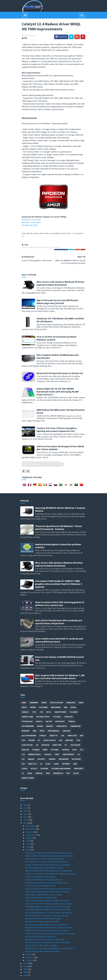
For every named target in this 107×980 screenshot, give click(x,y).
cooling (48, 746)
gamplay (39, 765)
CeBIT (57, 746)
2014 (26, 809)
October (30, 824)
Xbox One (69, 732)
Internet (66, 756)
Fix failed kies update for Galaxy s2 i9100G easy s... (48, 875)
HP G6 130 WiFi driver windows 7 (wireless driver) (47, 907)
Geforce (66, 742)
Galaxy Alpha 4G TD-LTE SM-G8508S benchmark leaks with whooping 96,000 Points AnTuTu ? (60, 385)
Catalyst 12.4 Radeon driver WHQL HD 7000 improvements (51, 866)
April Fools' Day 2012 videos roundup (42, 937)
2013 (26, 812)
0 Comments (30, 36)
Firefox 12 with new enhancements (41, 878)
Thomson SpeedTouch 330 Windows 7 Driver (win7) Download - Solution (58, 519)
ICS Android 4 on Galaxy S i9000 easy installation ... (47, 854)
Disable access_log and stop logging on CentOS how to (50, 940)
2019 (26, 797)
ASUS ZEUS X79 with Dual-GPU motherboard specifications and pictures (59, 614)
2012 (26, 815)
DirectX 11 (32, 756)
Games (44, 695)
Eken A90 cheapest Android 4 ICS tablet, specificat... (48, 934)
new (35, 723)
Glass (48, 756)
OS (37, 737)
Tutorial (57, 709)
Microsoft (60, 713)
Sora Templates (49, 976)
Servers (52, 751)
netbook (45, 737)
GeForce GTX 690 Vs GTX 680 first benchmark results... (49, 845)
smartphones (60, 704)
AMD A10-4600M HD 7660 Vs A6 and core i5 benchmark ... (50, 863)
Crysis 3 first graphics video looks (40, 869)
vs (79, 746)
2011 (26, 955)
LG (23, 765)
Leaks (30, 765)
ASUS (75, 742)
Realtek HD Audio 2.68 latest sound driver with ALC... (48, 922)
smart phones (28, 770)
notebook (76, 751)
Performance (53, 723)
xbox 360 (25, 742)
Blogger (44, 760)
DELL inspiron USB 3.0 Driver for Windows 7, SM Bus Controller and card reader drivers (60, 669)
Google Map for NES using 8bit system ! (43, 943)
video (81, 695)
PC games (74, 704)
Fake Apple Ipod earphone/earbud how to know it (47, 884)
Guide (56, 756)
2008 (26, 964)
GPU (23, 732)
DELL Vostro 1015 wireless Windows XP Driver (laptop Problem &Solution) (59, 278)
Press (24, 699)
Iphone (31, 732)
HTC (82, 742)
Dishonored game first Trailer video (41, 890)
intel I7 (34, 760)
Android (50, 718)
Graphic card (27, 709)
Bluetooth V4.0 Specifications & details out (58, 368)
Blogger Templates (65, 976)
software (54, 242)
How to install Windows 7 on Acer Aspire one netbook (49, 905)
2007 (26, 967)
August (29, 830)
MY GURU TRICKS (43, 709)
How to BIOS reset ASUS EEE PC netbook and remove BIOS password (59, 632)
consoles (68, 709)
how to (39, 713)
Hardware (34, 695)
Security (41, 751)
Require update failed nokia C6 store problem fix (47, 916)
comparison (75, 718)
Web (75, 756)
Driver (39, 242)
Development (69, 746)
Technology (27, 713)
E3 (41, 756)
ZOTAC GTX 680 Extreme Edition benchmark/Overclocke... (51, 925)
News (46, 242)
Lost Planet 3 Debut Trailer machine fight (43, 910)
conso (25, 760)
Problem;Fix (62, 718)
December (31, 818)
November (31, 821)
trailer (71, 713)
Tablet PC (53, 727)
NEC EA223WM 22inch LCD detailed (40, 928)
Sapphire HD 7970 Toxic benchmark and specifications (49, 919)
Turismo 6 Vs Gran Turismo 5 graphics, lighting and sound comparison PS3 (60, 421)
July (28, 833)
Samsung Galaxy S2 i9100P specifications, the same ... (49, 901)
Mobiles (25, 704)
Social (76, 765)
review (40, 718)
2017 (26, 800)
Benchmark (56, 699)
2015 (26, 806)
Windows (26, 723)
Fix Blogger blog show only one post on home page (48, 898)
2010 (26, 958)
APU (82, 727)
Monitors (57, 737)
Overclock (72, 727)
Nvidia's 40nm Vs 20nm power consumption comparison (50, 848)
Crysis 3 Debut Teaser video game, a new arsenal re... (49, 881)
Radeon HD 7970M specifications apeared (44, 872)
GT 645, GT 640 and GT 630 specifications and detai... (48, 857)
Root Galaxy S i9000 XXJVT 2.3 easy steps (43, 887)
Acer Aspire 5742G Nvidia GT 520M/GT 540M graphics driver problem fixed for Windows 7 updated (59, 576)
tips (78, 732)
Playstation (27, 737)
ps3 (23, 756)
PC (66, 737)
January (30, 952)
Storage (36, 742)
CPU (41, 704)
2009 (26, 961)
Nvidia (73, 699)
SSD (60, 732)
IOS (23, 751)
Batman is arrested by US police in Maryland (45, 931)
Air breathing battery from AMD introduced (44, 860)
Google (43, 727)
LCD (23, 746)
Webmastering (34, 746)
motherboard (28, 718)
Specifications (57, 695)
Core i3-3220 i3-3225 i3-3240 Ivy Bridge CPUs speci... (48, 893)
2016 (26, 803)
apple (42, 723)
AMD (22, 242)
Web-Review (64, 751)
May (28, 839)
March (29, 946)
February (30, 949)
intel (49, 704)
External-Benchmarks (61, 760)
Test (34, 704)
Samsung (66, 723)
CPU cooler (75, 737)
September (31, 827)
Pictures (55, 742)
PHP (68, 765)
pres (48, 765)
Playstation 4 (50, 732)
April (28, 842)
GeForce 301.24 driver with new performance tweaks (49, 896)
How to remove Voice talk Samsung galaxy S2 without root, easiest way (60, 596)
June (28, 836)
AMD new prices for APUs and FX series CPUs (45, 851)
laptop (49, 713)
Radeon (31, 751)
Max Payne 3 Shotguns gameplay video (42, 913)
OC (39, 732)
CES (63, 727)
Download (30, 242)
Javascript (79, 760)
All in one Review (29, 727)
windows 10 (58, 765)
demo (45, 742)
